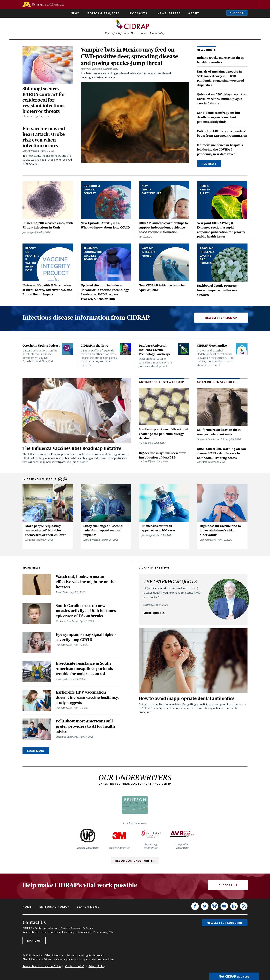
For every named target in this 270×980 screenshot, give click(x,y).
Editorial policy (54, 908)
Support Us (228, 886)
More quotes (154, 614)
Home (27, 908)
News (75, 13)
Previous (60, 480)
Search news (88, 908)
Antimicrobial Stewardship (162, 383)
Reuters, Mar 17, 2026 (156, 606)
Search (220, 13)
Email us (34, 941)
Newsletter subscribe (225, 924)
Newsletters (169, 13)
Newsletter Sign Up (221, 319)
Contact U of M (75, 967)
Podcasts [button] (139, 13)
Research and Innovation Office (42, 967)
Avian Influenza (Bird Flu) (218, 383)
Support (237, 13)
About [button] (194, 13)
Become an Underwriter (135, 862)
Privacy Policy (97, 967)
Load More (36, 752)
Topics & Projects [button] (104, 13)
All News (209, 164)
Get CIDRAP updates (234, 976)
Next (65, 480)
